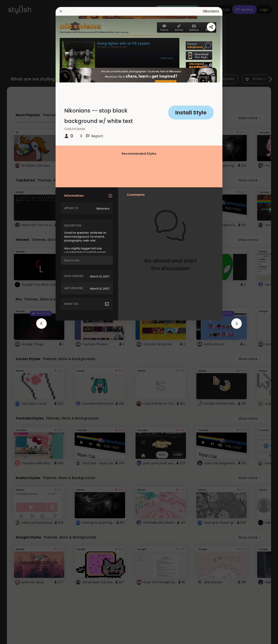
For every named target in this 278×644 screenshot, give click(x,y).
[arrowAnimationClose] (41, 324)
